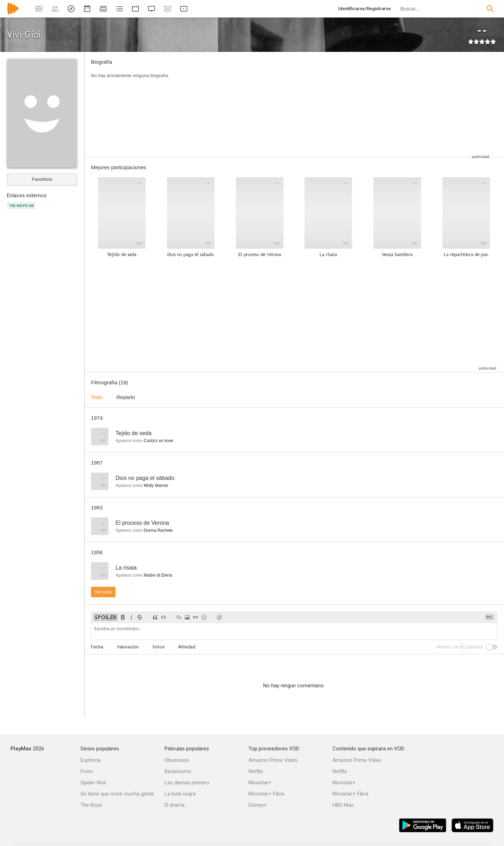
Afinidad (187, 647)
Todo (97, 397)
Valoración (128, 647)
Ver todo (103, 592)
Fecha (97, 647)
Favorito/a (42, 179)
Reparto (126, 397)
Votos (158, 647)
